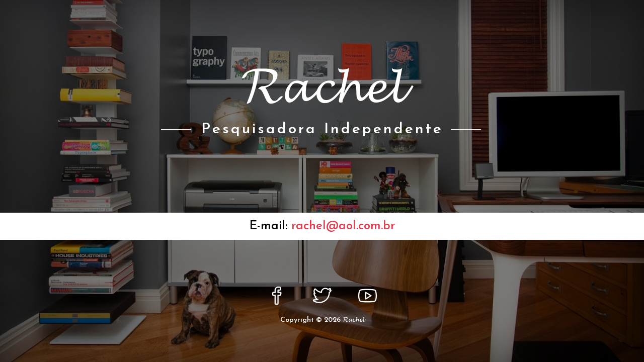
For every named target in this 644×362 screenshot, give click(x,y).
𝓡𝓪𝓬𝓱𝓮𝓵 (353, 320)
